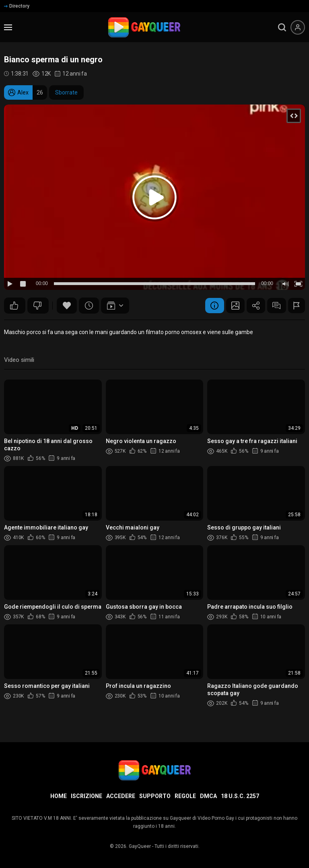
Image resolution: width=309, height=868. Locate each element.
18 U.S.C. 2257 (240, 796)
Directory (17, 6)
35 (37, 306)
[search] (282, 27)
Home (59, 796)
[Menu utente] (298, 27)
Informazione (208, 306)
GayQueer (140, 846)
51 (14, 306)
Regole (185, 796)
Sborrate (66, 92)
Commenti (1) (274, 306)
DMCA (208, 796)
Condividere (252, 306)
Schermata (230, 306)
